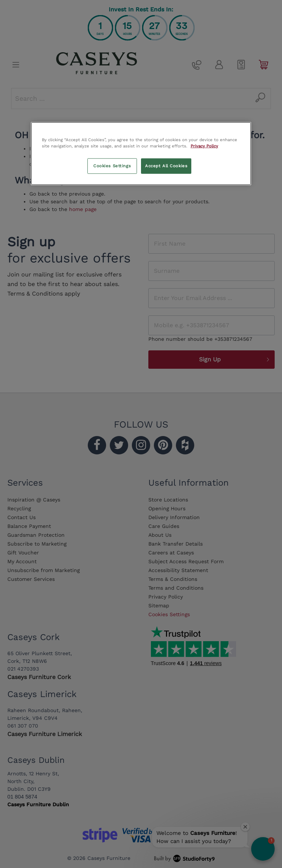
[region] (141, 154)
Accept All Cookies (166, 166)
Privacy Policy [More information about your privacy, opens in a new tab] (204, 146)
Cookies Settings (112, 166)
